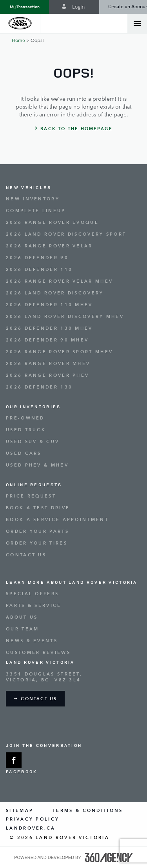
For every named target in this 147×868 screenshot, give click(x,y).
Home (18, 40)
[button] (24, 7)
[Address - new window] (73, 677)
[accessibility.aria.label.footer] (109, 857)
